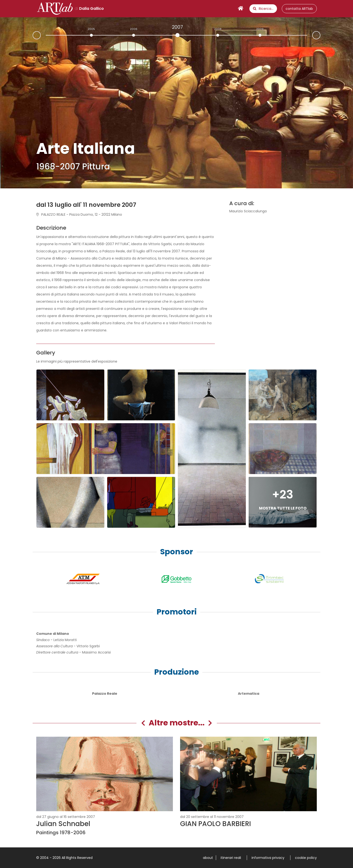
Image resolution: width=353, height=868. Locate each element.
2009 (260, 29)
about (208, 858)
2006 (134, 29)
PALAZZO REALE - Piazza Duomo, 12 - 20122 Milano (79, 214)
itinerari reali (231, 858)
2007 (177, 27)
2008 (218, 29)
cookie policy (306, 858)
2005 (91, 29)
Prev (33, 36)
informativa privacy (268, 858)
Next (320, 35)
